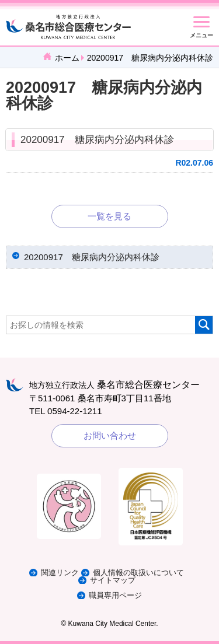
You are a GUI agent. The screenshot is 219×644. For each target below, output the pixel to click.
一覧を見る (109, 216)
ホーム (67, 58)
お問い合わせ (110, 435)
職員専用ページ (115, 595)
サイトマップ (113, 580)
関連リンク (60, 573)
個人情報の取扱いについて (138, 573)
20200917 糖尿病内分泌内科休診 (97, 140)
